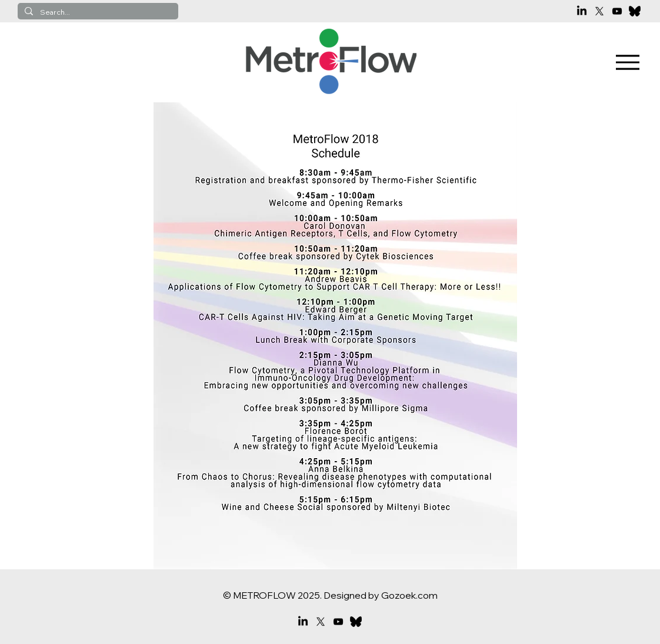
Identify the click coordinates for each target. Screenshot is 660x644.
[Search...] (97, 13)
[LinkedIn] (582, 11)
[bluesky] (635, 11)
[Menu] (628, 62)
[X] (599, 11)
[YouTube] (617, 11)
